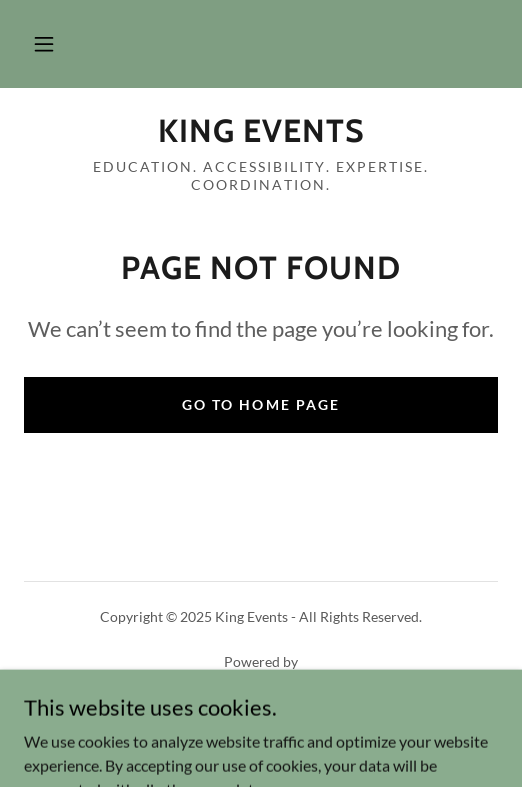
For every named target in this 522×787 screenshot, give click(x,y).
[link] (261, 131)
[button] (44, 44)
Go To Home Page (260, 404)
